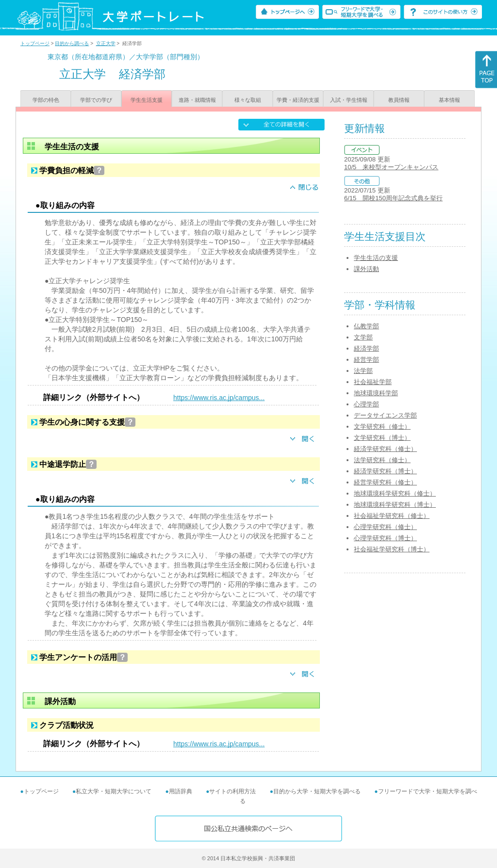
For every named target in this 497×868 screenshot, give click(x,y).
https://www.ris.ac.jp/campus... (219, 398)
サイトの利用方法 (232, 791)
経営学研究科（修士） (385, 482)
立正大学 (106, 43)
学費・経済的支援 (298, 100)
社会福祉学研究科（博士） (392, 549)
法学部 (363, 371)
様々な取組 (248, 100)
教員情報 (399, 100)
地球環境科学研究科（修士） (395, 493)
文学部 (363, 337)
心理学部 (366, 404)
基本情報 (449, 100)
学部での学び (96, 100)
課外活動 (366, 269)
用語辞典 (181, 791)
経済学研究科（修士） (385, 449)
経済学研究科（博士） (385, 471)
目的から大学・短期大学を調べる (317, 791)
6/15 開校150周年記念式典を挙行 (393, 198)
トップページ (35, 43)
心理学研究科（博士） (385, 538)
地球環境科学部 (376, 393)
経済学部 (366, 348)
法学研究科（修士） (382, 460)
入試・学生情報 (349, 100)
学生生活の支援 (376, 258)
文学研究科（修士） (382, 426)
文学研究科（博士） (382, 438)
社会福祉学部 (373, 382)
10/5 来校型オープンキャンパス (391, 167)
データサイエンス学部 (385, 415)
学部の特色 (46, 100)
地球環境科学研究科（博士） (395, 505)
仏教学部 (366, 326)
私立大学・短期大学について (114, 791)
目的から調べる (72, 43)
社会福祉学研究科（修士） (392, 516)
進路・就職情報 (197, 100)
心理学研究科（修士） (385, 527)
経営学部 (366, 360)
